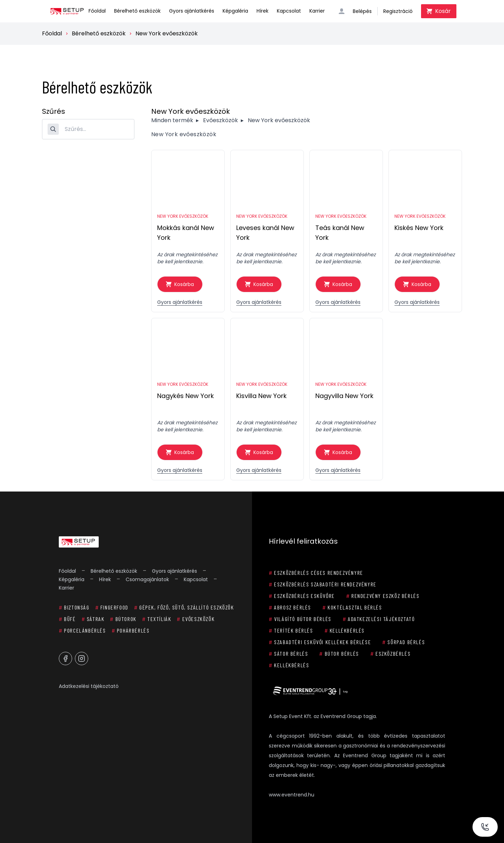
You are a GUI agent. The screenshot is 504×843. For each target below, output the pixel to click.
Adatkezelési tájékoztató (89, 686)
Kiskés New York (419, 228)
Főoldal (97, 11)
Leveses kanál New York (265, 233)
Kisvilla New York (261, 396)
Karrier (317, 11)
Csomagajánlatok (147, 579)
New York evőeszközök (167, 33)
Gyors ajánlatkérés (192, 11)
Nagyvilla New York (344, 396)
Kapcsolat (289, 11)
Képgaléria (235, 11)
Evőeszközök (220, 120)
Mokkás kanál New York (186, 233)
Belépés (362, 11)
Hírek (262, 11)
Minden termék (172, 120)
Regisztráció (398, 11)
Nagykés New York (185, 396)
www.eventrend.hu (292, 795)
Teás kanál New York (340, 233)
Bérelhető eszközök (137, 11)
